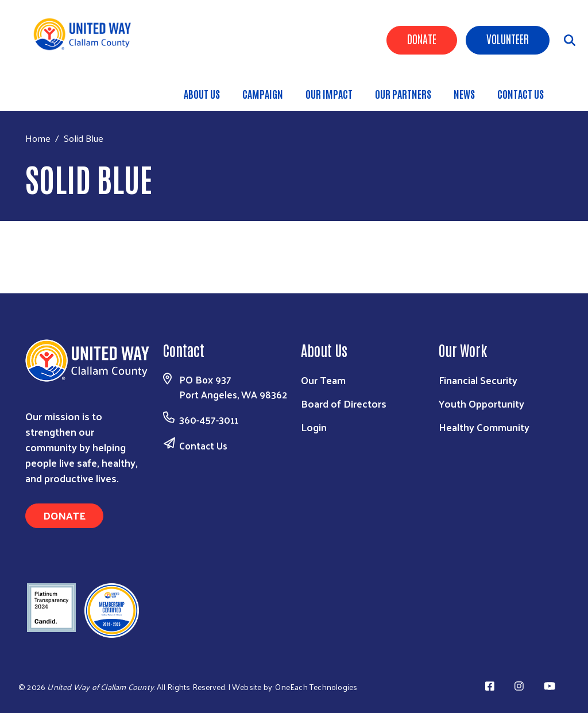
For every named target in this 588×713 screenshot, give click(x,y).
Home (38, 138)
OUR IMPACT (329, 94)
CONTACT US (521, 94)
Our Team (323, 380)
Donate (422, 38)
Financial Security (478, 380)
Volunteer (508, 38)
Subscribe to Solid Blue (30, 240)
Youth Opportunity (481, 403)
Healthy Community (484, 427)
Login (314, 427)
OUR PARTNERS (403, 94)
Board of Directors (344, 403)
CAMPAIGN (263, 94)
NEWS (464, 94)
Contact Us (203, 445)
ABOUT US (202, 94)
